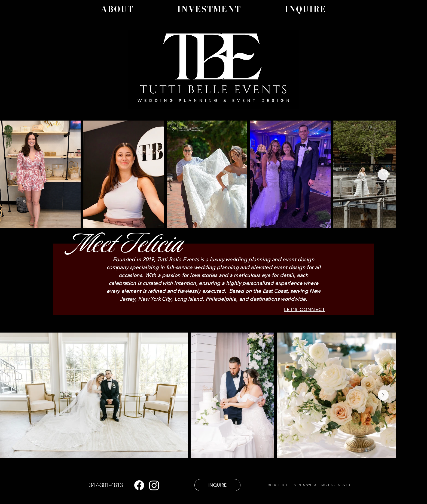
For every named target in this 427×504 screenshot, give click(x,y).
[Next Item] (383, 174)
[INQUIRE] (217, 485)
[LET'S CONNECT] (305, 309)
